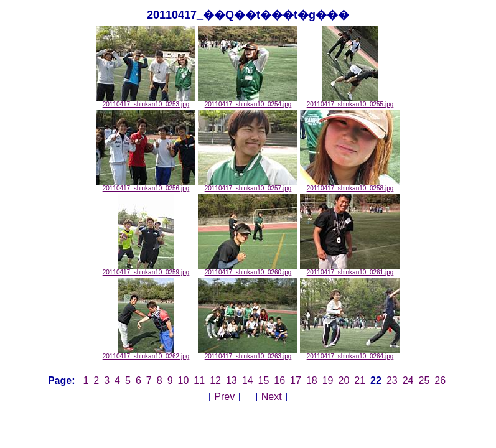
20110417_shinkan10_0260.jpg (248, 269)
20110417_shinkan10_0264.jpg (350, 353)
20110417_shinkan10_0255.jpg (350, 101)
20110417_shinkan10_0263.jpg (248, 353)
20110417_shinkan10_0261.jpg (350, 269)
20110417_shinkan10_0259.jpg (146, 269)
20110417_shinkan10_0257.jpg (248, 185)
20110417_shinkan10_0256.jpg (146, 185)
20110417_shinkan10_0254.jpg (248, 101)
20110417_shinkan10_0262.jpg (146, 353)
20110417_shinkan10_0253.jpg (146, 101)
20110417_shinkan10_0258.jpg (350, 185)
